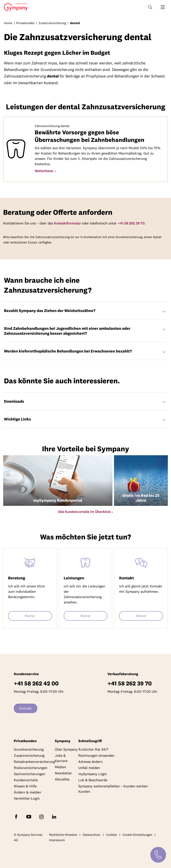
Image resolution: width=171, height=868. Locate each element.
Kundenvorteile (26, 780)
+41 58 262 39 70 (131, 223)
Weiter (30, 616)
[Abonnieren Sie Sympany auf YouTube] (30, 816)
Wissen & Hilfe (25, 786)
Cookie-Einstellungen (137, 835)
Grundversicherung (29, 749)
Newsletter (63, 773)
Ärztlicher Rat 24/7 (93, 749)
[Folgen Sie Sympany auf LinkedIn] (55, 816)
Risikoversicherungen (31, 768)
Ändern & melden (27, 792)
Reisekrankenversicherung (34, 762)
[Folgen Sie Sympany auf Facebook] (17, 816)
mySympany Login (93, 774)
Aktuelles (62, 779)
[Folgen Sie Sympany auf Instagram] (42, 816)
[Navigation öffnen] (163, 7)
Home (15, 7)
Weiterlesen (44, 171)
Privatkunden (25, 23)
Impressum (57, 840)
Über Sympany (66, 749)
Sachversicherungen (29, 774)
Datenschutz (92, 835)
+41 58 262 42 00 (36, 683)
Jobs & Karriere (61, 758)
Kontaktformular (67, 223)
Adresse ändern (90, 762)
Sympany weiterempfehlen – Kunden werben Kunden (113, 789)
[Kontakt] (158, 855)
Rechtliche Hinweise (63, 835)
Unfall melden (89, 768)
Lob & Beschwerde (93, 780)
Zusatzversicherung (52, 23)
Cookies (111, 835)
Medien (60, 767)
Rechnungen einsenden (96, 755)
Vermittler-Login (27, 798)
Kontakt (26, 708)
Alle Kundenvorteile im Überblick (84, 512)
